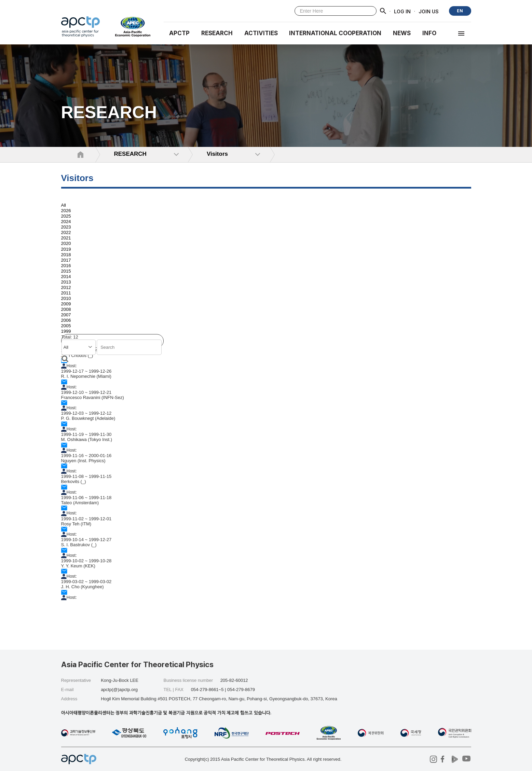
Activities (261, 33)
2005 (66, 326)
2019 (66, 249)
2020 (66, 244)
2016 (66, 266)
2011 (66, 293)
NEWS (402, 33)
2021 (66, 238)
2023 (66, 227)
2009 (66, 304)
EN (460, 11)
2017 (66, 260)
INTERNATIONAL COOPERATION (335, 33)
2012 (66, 287)
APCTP (179, 33)
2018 (66, 255)
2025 (66, 216)
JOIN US (429, 11)
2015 (66, 271)
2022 (66, 232)
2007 (66, 315)
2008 (66, 309)
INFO (429, 33)
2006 (66, 320)
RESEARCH (217, 33)
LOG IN (402, 11)
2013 (66, 282)
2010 (66, 298)
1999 (66, 332)
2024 (66, 222)
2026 (66, 211)
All (64, 205)
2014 (66, 277)
